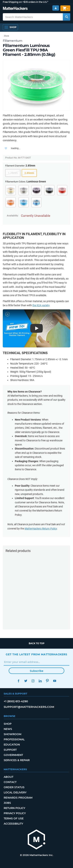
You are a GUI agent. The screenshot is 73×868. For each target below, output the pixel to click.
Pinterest (47, 681)
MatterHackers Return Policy (41, 529)
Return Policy (14, 808)
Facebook (18, 681)
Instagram (33, 681)
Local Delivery (15, 792)
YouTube (55, 681)
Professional (14, 739)
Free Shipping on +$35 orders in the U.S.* (25, 2)
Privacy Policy (15, 813)
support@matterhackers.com (29, 707)
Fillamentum (13, 41)
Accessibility (13, 824)
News (8, 729)
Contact (10, 782)
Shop (8, 724)
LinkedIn (40, 681)
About (9, 777)
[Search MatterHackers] (67, 17)
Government (13, 755)
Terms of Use (14, 818)
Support (10, 750)
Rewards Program (18, 798)
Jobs (7, 803)
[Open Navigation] (10, 27)
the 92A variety (41, 305)
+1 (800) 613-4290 (16, 701)
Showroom (13, 734)
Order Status (14, 787)
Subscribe (37, 671)
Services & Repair (17, 760)
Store (7, 36)
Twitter (26, 681)
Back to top (37, 643)
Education (12, 745)
